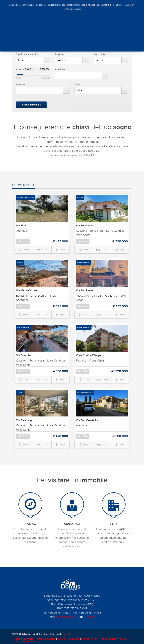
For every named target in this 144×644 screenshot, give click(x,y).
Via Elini (21, 226)
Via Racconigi (24, 420)
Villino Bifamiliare (85, 392)
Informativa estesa (73, 9)
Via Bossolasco (25, 355)
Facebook (88, 617)
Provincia (60, 69)
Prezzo (20, 69)
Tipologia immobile (27, 54)
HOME (17, 639)
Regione (60, 54)
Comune (21, 84)
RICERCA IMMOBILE (46, 639)
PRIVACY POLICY (90, 639)
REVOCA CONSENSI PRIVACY (114, 639)
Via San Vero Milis (87, 420)
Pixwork (67, 634)
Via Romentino (85, 226)
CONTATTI (74, 639)
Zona (77, 84)
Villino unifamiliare (26, 198)
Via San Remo (84, 291)
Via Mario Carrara (27, 291)
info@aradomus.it (67, 617)
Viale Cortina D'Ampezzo (91, 355)
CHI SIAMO (28, 639)
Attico (20, 263)
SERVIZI (62, 639)
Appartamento (84, 263)
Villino (80, 198)
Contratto (100, 54)
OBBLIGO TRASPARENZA (26, 642)
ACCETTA (130, 5)
